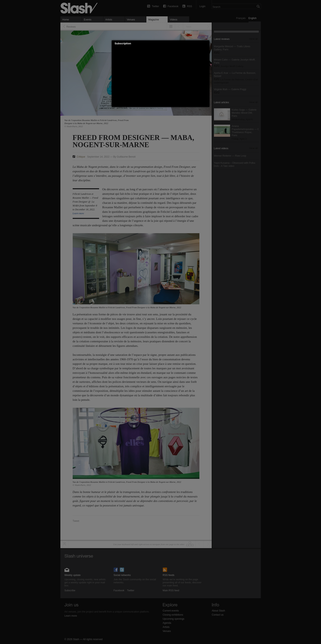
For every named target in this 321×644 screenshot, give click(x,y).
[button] (206, 44)
